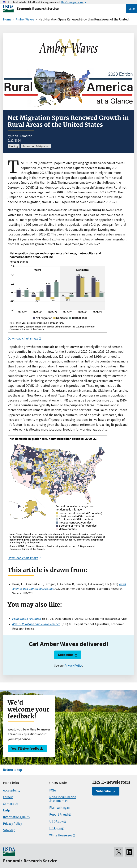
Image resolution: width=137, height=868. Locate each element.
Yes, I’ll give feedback (27, 748)
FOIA (53, 790)
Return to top (13, 770)
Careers (8, 797)
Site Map (9, 830)
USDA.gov (56, 821)
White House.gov (61, 835)
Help (6, 810)
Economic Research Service (38, 9)
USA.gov (55, 828)
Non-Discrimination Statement (63, 799)
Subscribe (65, 655)
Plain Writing (58, 808)
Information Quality (17, 817)
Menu (132, 9)
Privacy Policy (73, 665)
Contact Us (11, 804)
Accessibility (12, 790)
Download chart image (23, 338)
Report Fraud (59, 814)
